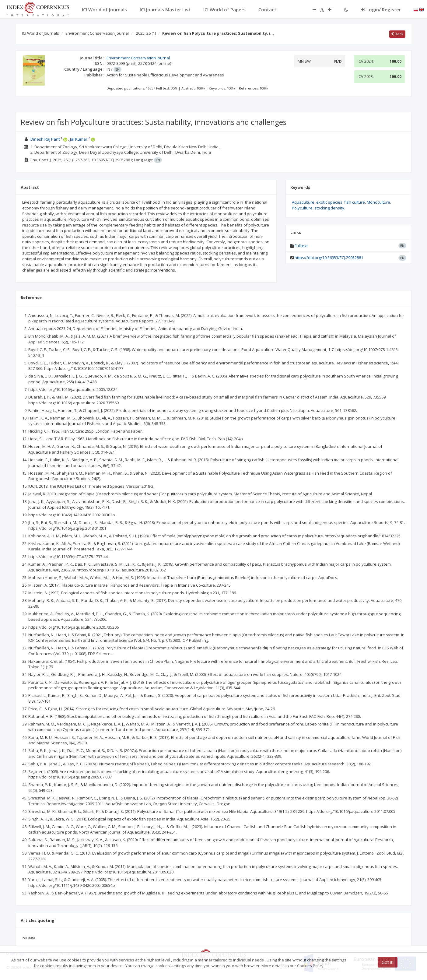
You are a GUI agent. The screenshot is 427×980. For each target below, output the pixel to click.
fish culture (355, 202)
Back (397, 34)
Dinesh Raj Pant (45, 139)
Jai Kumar (79, 139)
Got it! (388, 962)
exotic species (329, 202)
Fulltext (301, 246)
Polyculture (302, 208)
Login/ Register (381, 9)
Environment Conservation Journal (97, 33)
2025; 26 (146, 33)
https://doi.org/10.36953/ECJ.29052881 (329, 258)
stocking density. (330, 208)
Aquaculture (303, 202)
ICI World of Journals (40, 33)
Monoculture (378, 202)
